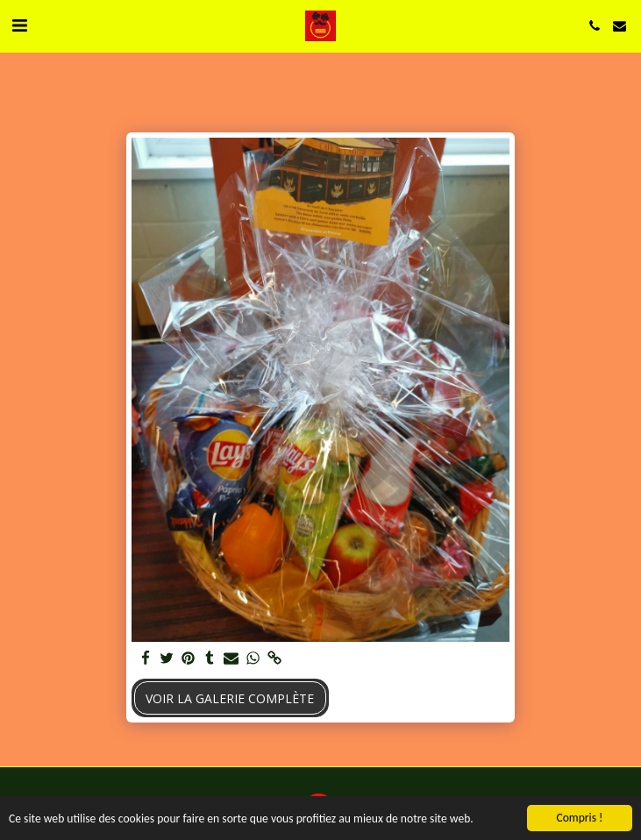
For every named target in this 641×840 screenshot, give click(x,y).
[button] (19, 25)
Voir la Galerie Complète (230, 698)
